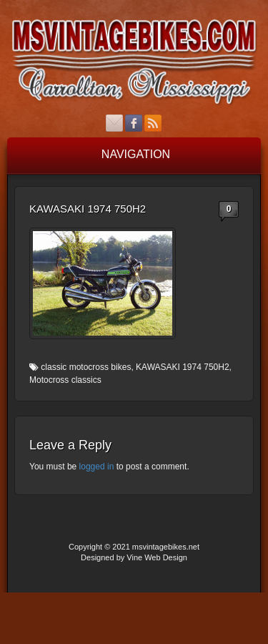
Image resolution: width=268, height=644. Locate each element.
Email (115, 123)
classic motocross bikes (86, 367)
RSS (153, 123)
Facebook (134, 123)
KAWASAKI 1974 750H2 (183, 367)
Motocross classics (65, 380)
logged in (97, 467)
